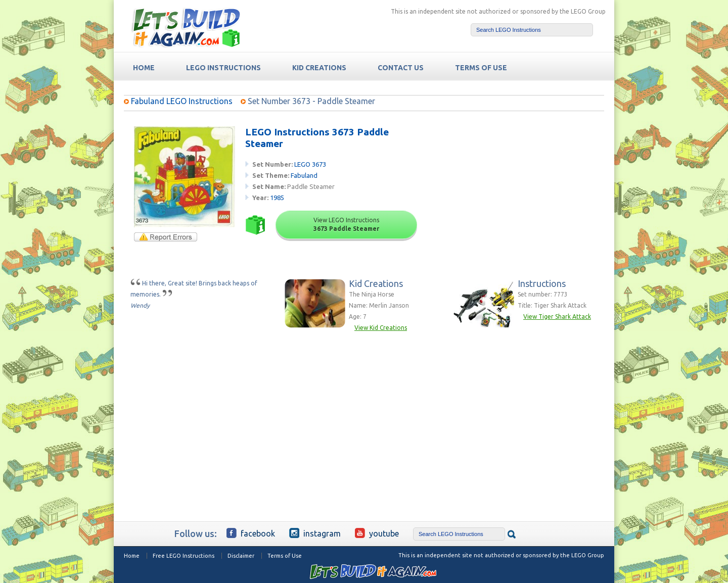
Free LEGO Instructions (184, 556)
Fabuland (304, 175)
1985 (277, 198)
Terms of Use (285, 556)
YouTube (377, 533)
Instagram (315, 533)
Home (132, 556)
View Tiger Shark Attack (557, 317)
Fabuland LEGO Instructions (182, 101)
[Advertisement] (527, 189)
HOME (144, 68)
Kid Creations (319, 68)
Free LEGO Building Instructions (186, 27)
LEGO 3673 (310, 164)
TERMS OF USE (481, 68)
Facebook (251, 533)
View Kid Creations (381, 328)
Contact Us (401, 68)
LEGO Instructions (223, 68)
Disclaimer (241, 556)
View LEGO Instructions (346, 224)
